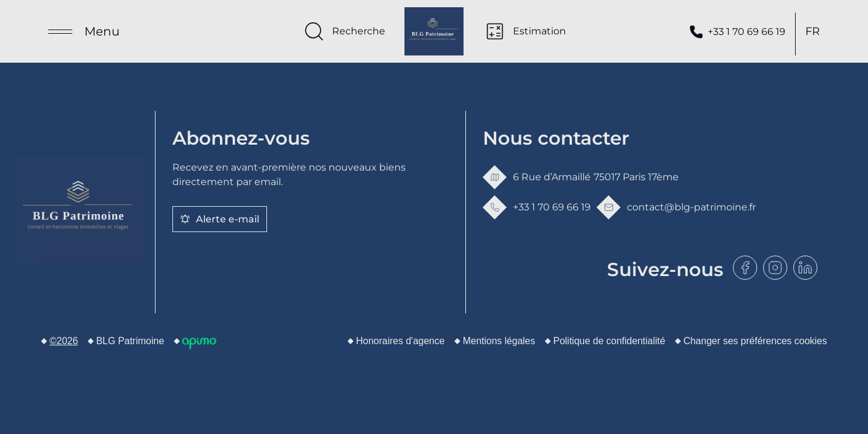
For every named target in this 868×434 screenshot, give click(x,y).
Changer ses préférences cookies (755, 341)
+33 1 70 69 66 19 (737, 34)
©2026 (64, 341)
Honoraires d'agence (401, 341)
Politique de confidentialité (609, 341)
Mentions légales (499, 341)
